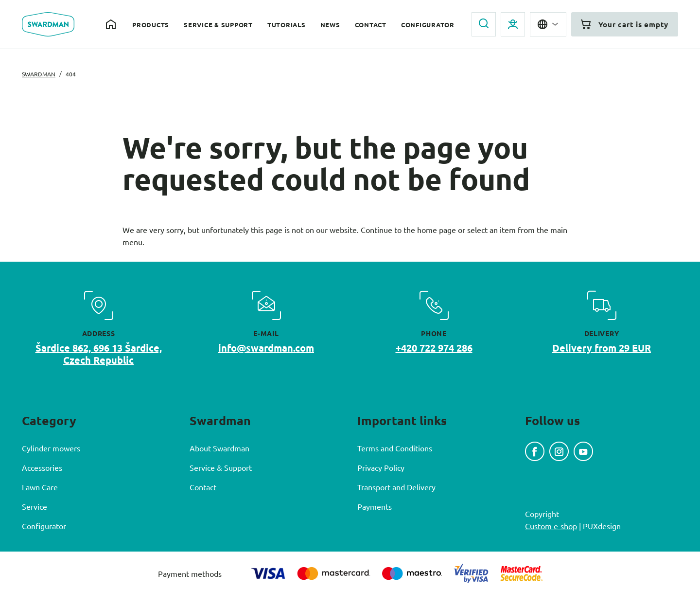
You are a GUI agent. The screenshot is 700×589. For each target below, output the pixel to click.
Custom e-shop (551, 526)
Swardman (39, 74)
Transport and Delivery (396, 487)
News (330, 25)
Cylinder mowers (51, 448)
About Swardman (219, 448)
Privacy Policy (381, 467)
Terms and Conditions (395, 448)
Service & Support (218, 25)
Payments (375, 506)
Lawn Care (40, 487)
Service (35, 506)
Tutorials (287, 25)
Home (112, 24)
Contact (371, 25)
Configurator (428, 25)
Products (151, 25)
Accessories (42, 467)
